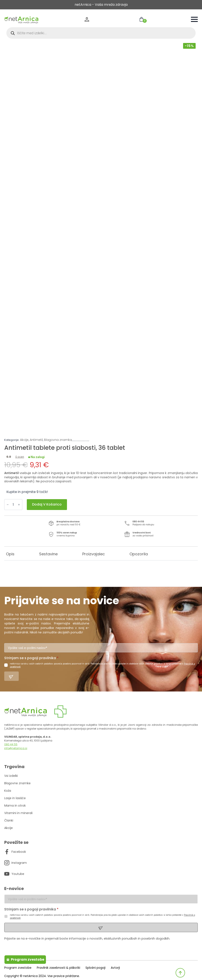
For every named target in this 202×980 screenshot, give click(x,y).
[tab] (10, 554)
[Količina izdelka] (13, 505)
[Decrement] (8, 505)
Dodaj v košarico (47, 504)
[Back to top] (180, 973)
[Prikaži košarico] (141, 19)
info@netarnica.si (16, 748)
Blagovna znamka (58, 440)
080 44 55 (11, 744)
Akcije (24, 440)
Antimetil (36, 440)
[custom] (7, 852)
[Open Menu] (194, 19)
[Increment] (19, 505)
